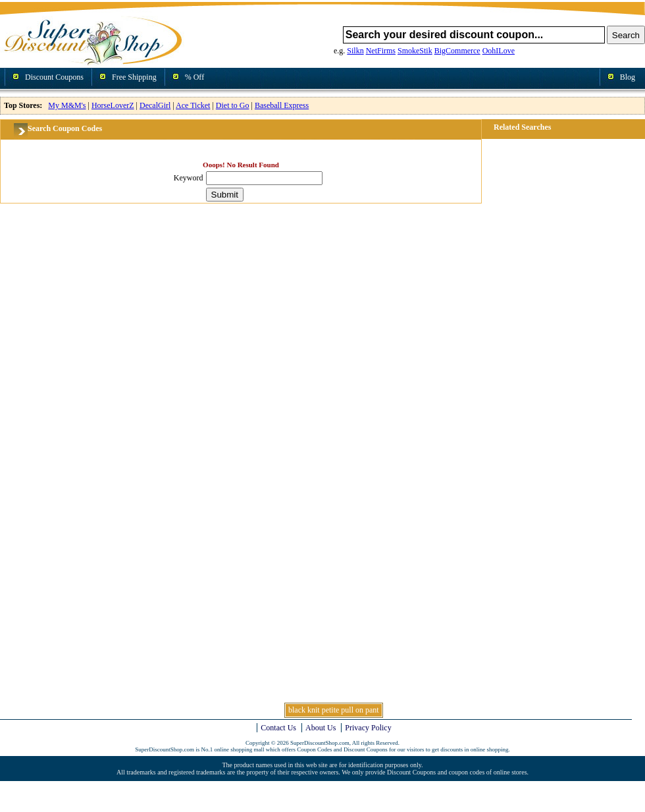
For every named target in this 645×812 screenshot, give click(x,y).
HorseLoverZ (113, 105)
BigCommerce (457, 51)
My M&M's (67, 105)
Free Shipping (134, 77)
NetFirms (381, 51)
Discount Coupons (54, 77)
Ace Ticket (193, 105)
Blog (628, 77)
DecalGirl (155, 105)
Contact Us (278, 728)
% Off (194, 77)
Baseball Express (282, 105)
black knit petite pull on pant (334, 710)
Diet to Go (233, 105)
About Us (321, 728)
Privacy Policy (368, 728)
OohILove (499, 51)
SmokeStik (415, 51)
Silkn (355, 51)
